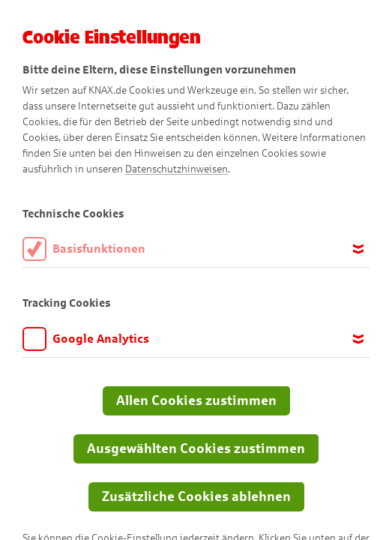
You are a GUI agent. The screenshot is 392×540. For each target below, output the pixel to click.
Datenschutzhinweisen (177, 169)
